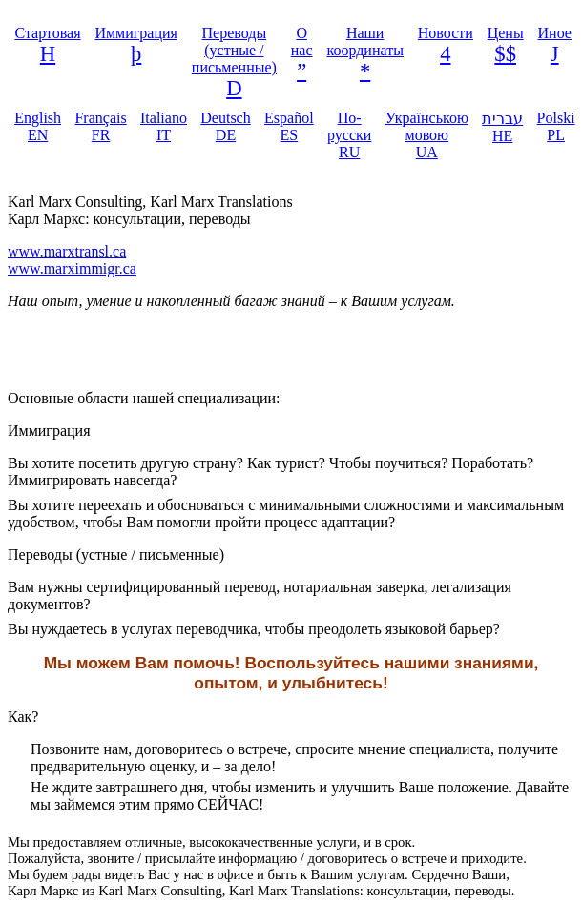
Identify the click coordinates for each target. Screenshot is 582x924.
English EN (38, 126)
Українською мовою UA (427, 135)
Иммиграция (136, 33)
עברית (502, 127)
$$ (505, 54)
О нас (302, 41)
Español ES (289, 126)
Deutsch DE (225, 126)
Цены (506, 33)
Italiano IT (164, 126)
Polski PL (556, 126)
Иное (555, 33)
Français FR (100, 126)
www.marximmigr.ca (72, 268)
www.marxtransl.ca (67, 251)
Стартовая (47, 33)
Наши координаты (364, 41)
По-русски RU (349, 135)
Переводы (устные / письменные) (234, 50)
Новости (446, 33)
